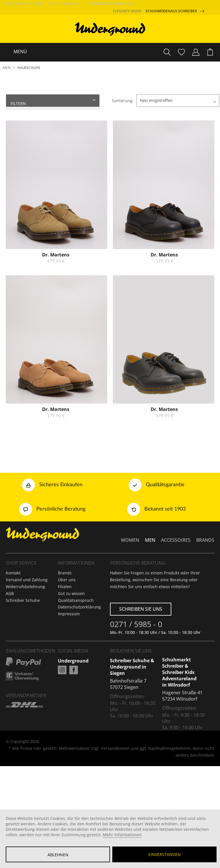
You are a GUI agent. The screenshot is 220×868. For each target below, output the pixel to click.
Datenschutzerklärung (79, 650)
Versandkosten (115, 792)
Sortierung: (123, 101)
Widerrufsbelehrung (25, 630)
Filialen (65, 630)
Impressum (69, 657)
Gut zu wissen (71, 637)
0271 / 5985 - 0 (136, 669)
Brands (65, 616)
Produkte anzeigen (40, 122)
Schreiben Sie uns (141, 653)
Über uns (67, 623)
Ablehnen (58, 855)
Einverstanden (165, 854)
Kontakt (13, 616)
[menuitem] (210, 52)
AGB (10, 637)
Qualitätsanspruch (76, 644)
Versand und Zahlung (27, 623)
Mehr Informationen (122, 835)
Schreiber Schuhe (23, 644)
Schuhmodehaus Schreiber (177, 11)
